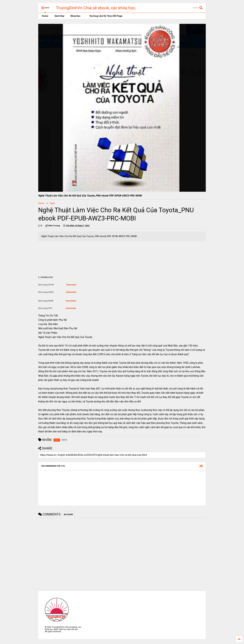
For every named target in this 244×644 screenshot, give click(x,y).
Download (71, 285)
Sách (52, 203)
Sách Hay (59, 16)
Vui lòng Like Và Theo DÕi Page (105, 16)
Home (45, 16)
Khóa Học (75, 16)
